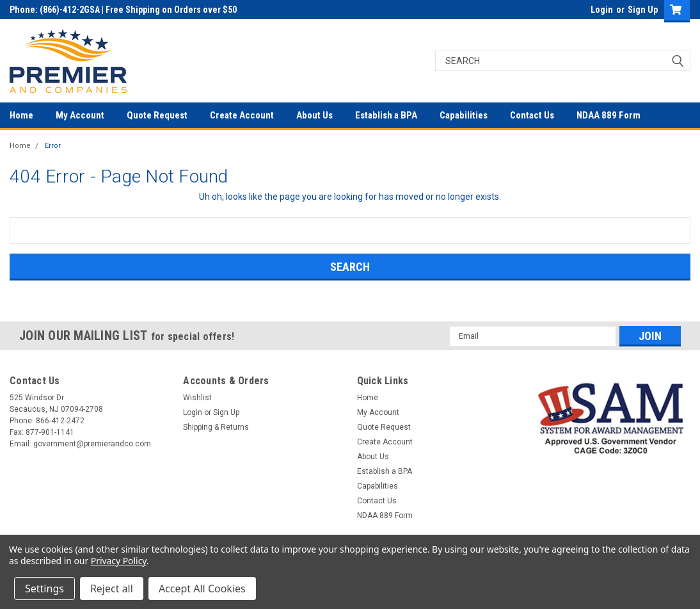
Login (602, 10)
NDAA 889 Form (609, 115)
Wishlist (197, 398)
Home (21, 115)
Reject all (112, 589)
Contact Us (532, 115)
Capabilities (464, 115)
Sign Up (643, 10)
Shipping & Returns (216, 427)
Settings (44, 589)
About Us (314, 115)
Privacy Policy (119, 561)
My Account (80, 115)
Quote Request (157, 115)
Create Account (242, 115)
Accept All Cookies (202, 589)
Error (53, 146)
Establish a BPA (386, 115)
